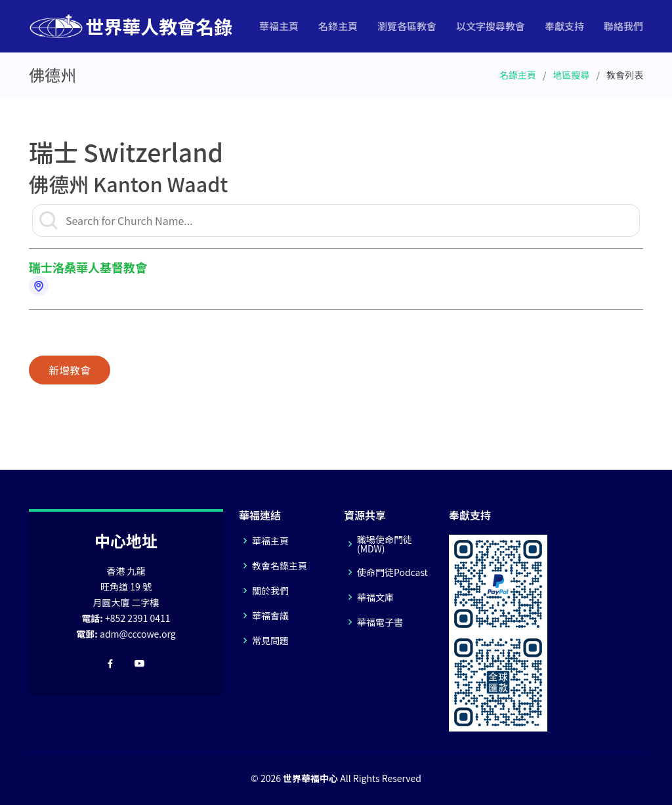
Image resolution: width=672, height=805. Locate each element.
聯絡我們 (623, 26)
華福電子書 (380, 622)
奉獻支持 (564, 26)
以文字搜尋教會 (491, 26)
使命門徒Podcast (392, 572)
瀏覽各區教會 (407, 26)
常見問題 (270, 640)
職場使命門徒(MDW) (385, 544)
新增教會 (70, 370)
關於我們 (270, 590)
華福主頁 (279, 26)
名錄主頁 (338, 26)
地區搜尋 (572, 75)
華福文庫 (375, 597)
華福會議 (270, 615)
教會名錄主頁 (280, 566)
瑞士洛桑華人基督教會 (88, 267)
